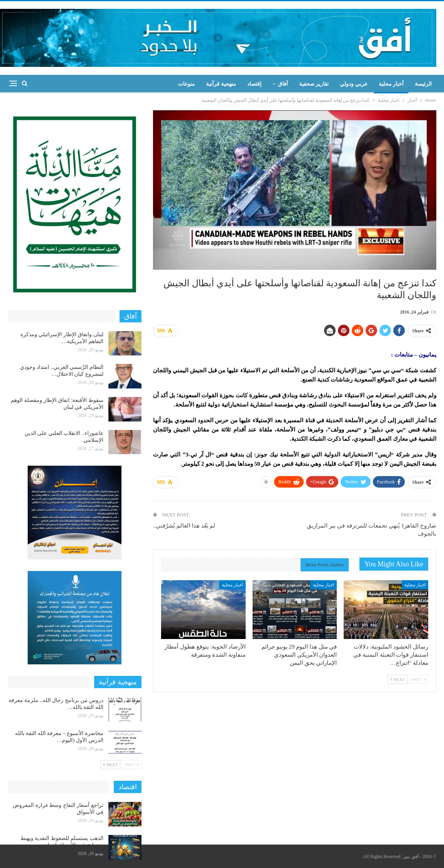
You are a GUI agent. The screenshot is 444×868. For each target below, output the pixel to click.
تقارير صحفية (314, 84)
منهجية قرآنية (221, 84)
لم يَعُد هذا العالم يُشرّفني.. (184, 526)
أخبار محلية (391, 84)
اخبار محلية (415, 585)
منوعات (186, 84)
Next (397, 679)
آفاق (283, 84)
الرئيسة (423, 84)
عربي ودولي (354, 84)
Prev (418, 679)
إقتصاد (254, 84)
